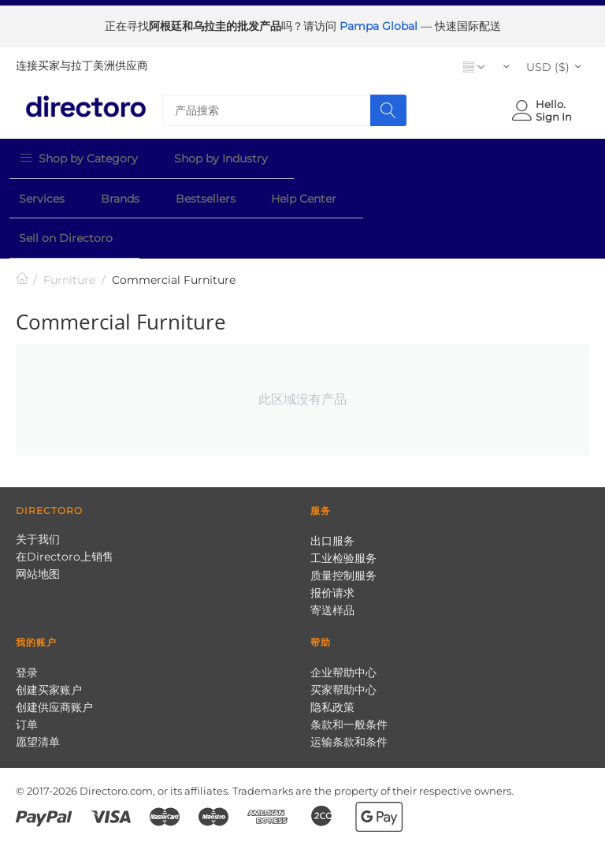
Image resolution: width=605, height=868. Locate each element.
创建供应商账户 (54, 661)
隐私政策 (332, 661)
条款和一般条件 (349, 679)
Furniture (69, 234)
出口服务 (332, 495)
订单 (27, 679)
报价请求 (332, 547)
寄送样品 (332, 564)
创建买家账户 (49, 644)
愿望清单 (38, 696)
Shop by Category (75, 155)
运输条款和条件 (349, 696)
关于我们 (38, 494)
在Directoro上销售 (65, 511)
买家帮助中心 (343, 644)
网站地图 (38, 528)
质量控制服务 (343, 530)
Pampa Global (380, 26)
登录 (27, 627)
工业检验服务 (343, 512)
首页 (22, 234)
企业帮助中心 (343, 627)
